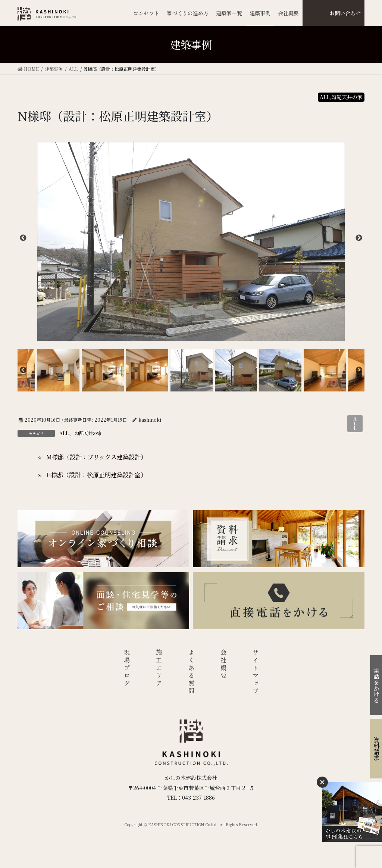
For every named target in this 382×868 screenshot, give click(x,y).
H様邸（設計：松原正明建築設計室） (96, 475)
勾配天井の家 (88, 433)
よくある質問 (191, 672)
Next (359, 238)
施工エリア (159, 668)
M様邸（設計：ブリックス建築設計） (96, 457)
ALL (355, 423)
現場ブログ (127, 668)
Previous (23, 238)
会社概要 (224, 664)
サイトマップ (256, 672)
